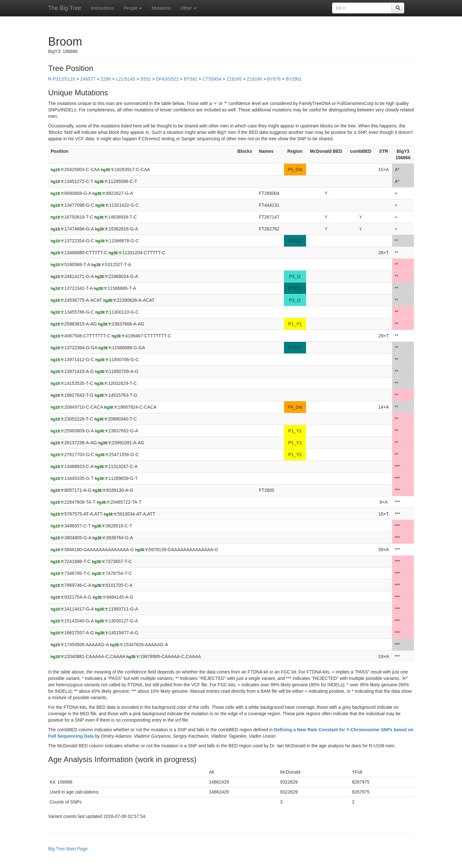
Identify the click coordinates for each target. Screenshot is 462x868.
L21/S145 (125, 79)
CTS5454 (212, 79)
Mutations (161, 8)
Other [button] (188, 8)
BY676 (274, 79)
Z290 (106, 79)
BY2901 (294, 79)
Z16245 (234, 79)
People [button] (133, 8)
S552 (145, 79)
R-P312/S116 (62, 79)
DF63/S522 (167, 79)
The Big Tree (65, 8)
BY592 (191, 79)
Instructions (102, 8)
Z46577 (88, 79)
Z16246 (254, 79)
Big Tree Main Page (68, 849)
